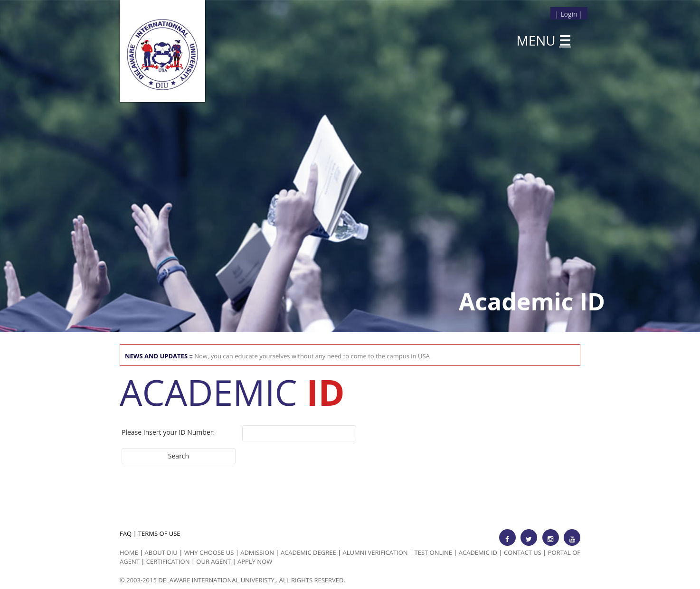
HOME (129, 552)
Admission (257, 552)
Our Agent (213, 561)
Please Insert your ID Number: (168, 432)
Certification (168, 561)
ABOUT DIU (161, 552)
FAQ (126, 533)
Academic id (478, 552)
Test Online (433, 552)
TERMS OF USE (159, 533)
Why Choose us (209, 552)
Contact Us (523, 552)
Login (569, 14)
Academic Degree (308, 552)
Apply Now (255, 561)
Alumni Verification (375, 552)
